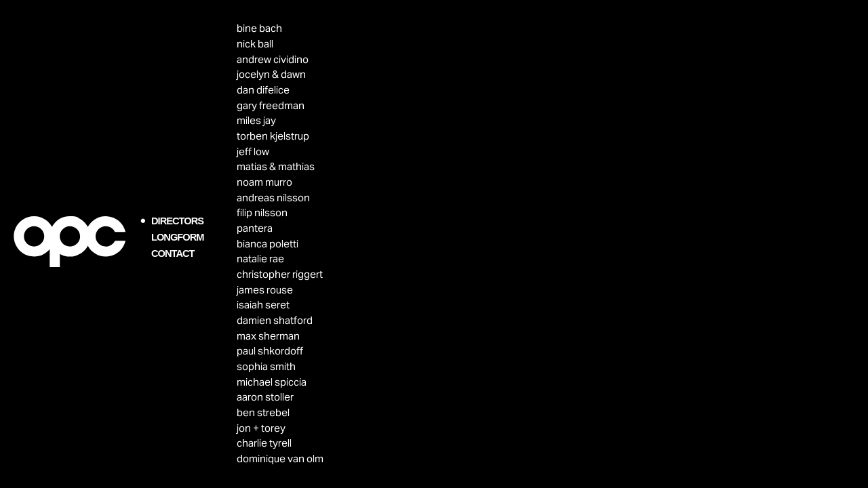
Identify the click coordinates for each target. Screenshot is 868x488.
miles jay (256, 120)
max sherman (268, 336)
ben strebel (263, 412)
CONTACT (173, 253)
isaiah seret (263, 305)
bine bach (259, 28)
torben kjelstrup (273, 136)
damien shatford (275, 320)
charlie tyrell (264, 443)
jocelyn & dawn (271, 74)
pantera (255, 228)
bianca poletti (268, 244)
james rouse (265, 290)
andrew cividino (273, 59)
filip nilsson (262, 212)
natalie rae (260, 259)
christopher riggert (280, 274)
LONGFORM (177, 237)
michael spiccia (272, 382)
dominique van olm (280, 459)
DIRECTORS (177, 221)
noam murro (264, 182)
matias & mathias (276, 166)
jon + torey (261, 428)
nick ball (255, 44)
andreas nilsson (273, 198)
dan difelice (263, 90)
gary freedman (271, 105)
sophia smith (266, 366)
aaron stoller (265, 397)
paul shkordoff (270, 351)
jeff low (253, 151)
